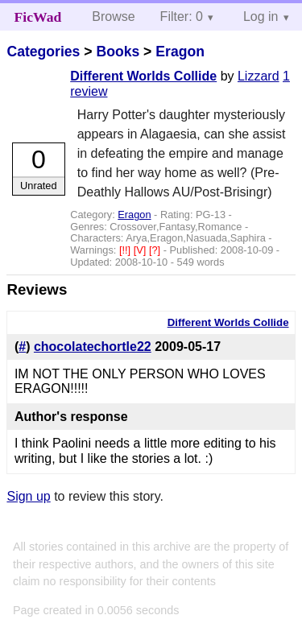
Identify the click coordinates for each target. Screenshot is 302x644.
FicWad (38, 17)
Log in (261, 17)
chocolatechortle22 (93, 347)
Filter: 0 (182, 17)
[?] (156, 250)
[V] (141, 250)
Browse (113, 17)
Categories (43, 52)
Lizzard (259, 76)
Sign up (28, 496)
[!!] (126, 250)
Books (118, 52)
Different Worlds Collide (143, 76)
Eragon (180, 52)
